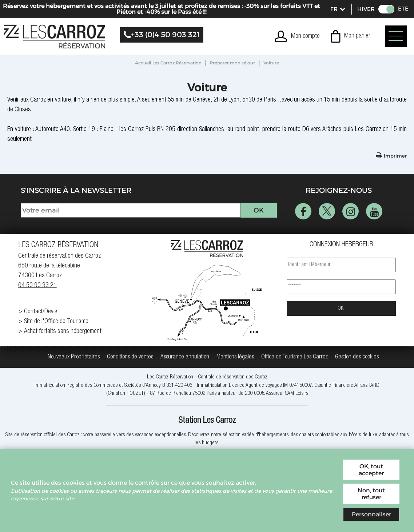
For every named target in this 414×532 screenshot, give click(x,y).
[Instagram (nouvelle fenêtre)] (351, 211)
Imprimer (395, 156)
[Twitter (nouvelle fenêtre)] (327, 211)
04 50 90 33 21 (37, 286)
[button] (351, 36)
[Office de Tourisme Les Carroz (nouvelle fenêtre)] (294, 357)
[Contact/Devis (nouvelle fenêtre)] (73, 312)
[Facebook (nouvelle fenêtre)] (303, 211)
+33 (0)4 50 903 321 (165, 35)
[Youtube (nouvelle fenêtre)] (374, 211)
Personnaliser (371, 514)
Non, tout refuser (371, 494)
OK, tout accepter (371, 470)
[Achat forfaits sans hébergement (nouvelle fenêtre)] (73, 332)
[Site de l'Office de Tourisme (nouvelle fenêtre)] (73, 322)
